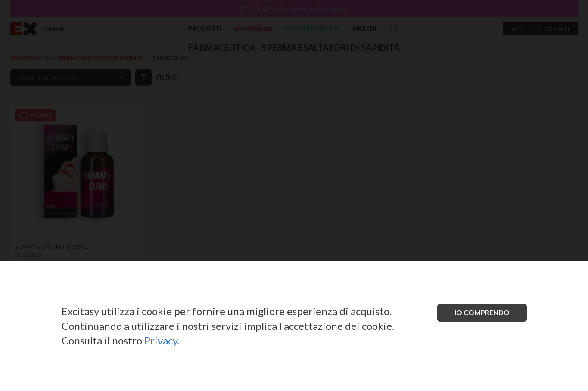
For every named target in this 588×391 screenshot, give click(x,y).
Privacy (161, 340)
